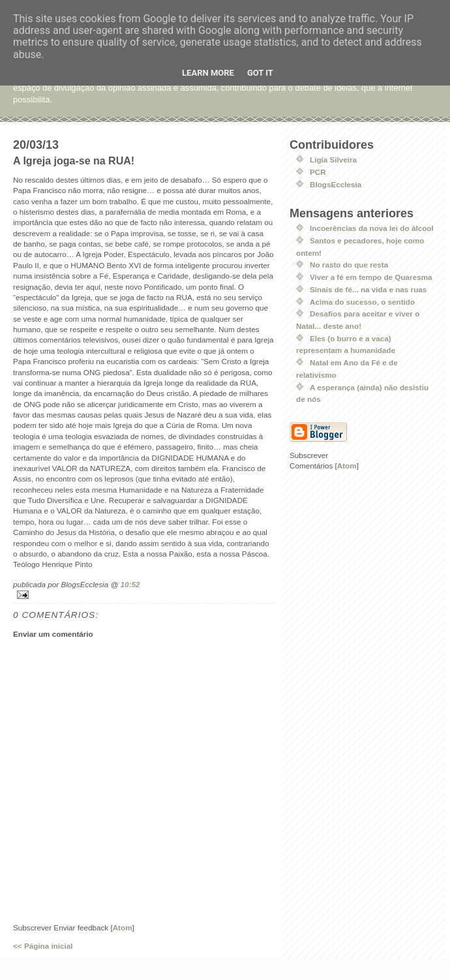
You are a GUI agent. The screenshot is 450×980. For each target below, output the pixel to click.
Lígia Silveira (333, 160)
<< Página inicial (43, 946)
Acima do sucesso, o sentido (362, 302)
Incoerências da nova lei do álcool (372, 228)
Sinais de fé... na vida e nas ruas (368, 289)
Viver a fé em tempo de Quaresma (371, 277)
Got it (260, 73)
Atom (123, 927)
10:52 (130, 584)
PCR (318, 172)
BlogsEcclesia (336, 184)
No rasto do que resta (349, 265)
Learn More (208, 73)
